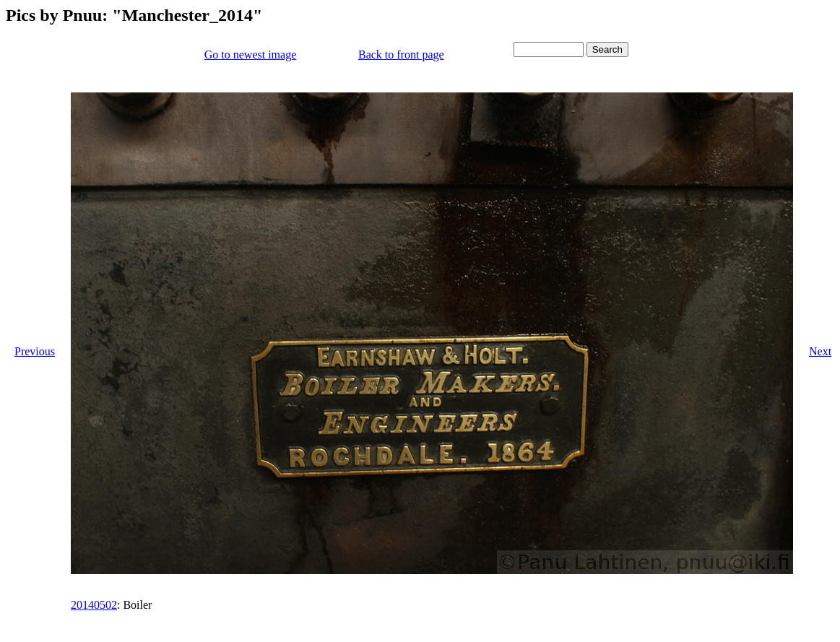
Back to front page (401, 55)
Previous (35, 351)
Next (820, 351)
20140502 (94, 605)
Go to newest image (251, 55)
